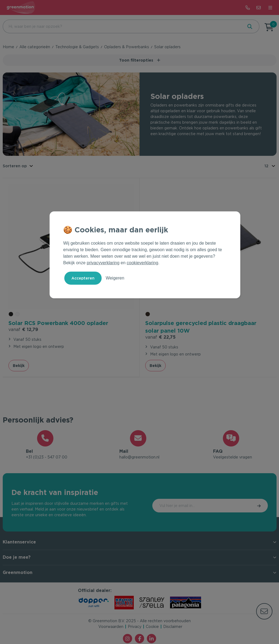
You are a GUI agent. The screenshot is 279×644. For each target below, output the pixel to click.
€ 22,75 (160, 336)
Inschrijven (245, 506)
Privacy (135, 627)
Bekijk (19, 365)
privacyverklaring (103, 263)
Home (8, 47)
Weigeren (115, 278)
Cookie (152, 627)
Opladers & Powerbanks (127, 47)
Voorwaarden (111, 627)
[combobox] (122, 26)
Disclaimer (173, 627)
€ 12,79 (23, 329)
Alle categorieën (35, 47)
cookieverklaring (142, 263)
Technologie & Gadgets (77, 47)
